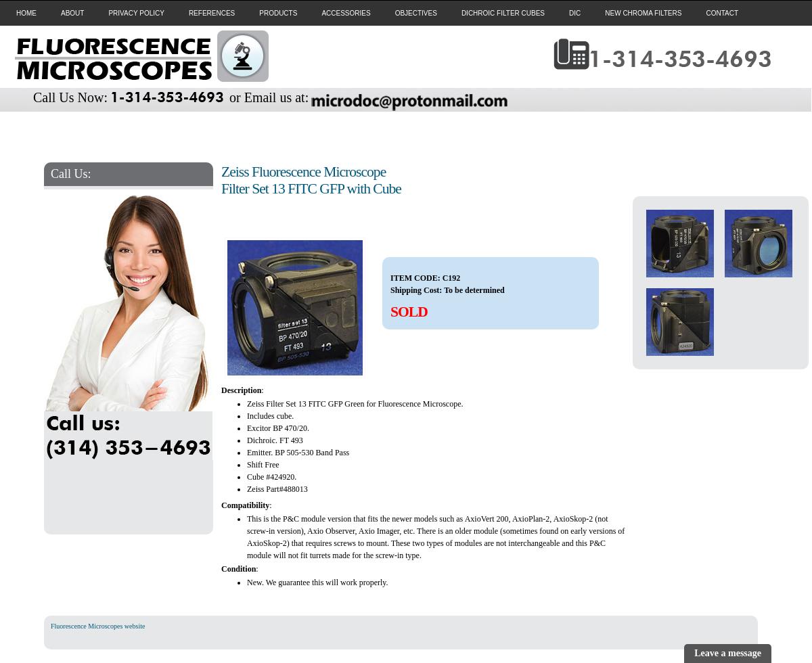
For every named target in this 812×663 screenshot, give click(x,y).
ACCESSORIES (346, 13)
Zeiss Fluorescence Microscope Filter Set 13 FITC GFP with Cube (311, 180)
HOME (26, 13)
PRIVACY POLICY (136, 13)
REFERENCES (212, 13)
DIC (575, 13)
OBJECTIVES (416, 13)
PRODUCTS (278, 13)
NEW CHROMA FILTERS (643, 13)
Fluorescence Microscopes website (98, 626)
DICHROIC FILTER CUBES (503, 13)
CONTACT (722, 13)
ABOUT (72, 13)
